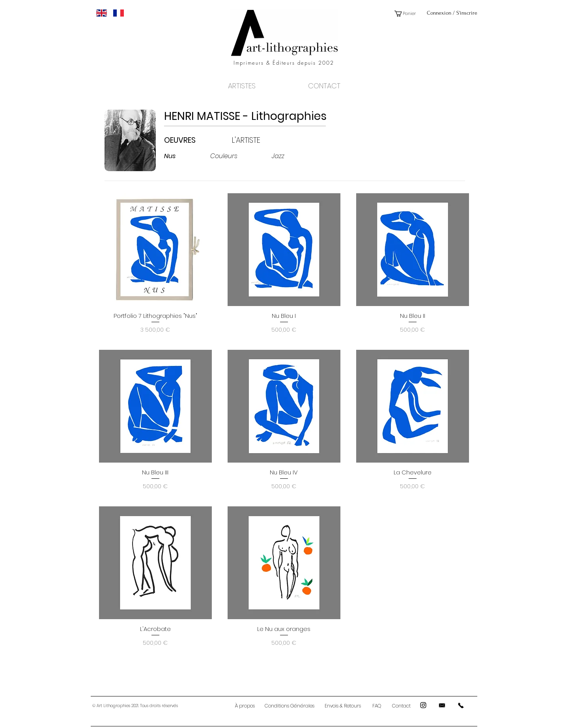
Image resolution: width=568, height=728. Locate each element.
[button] (408, 14)
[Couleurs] (233, 156)
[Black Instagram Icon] (423, 705)
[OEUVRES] (190, 140)
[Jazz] (295, 156)
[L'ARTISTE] (258, 140)
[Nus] (187, 156)
